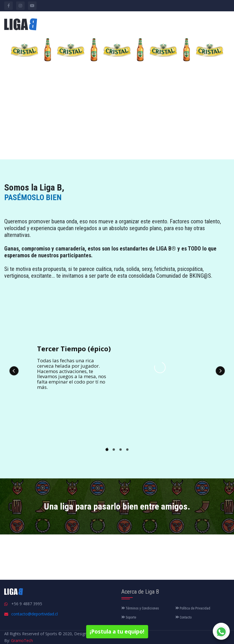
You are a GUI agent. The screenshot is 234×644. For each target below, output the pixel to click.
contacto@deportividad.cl (35, 614)
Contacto (183, 617)
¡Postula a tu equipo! (117, 631)
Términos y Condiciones (140, 608)
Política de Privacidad (193, 608)
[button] (14, 371)
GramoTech (22, 640)
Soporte (129, 617)
